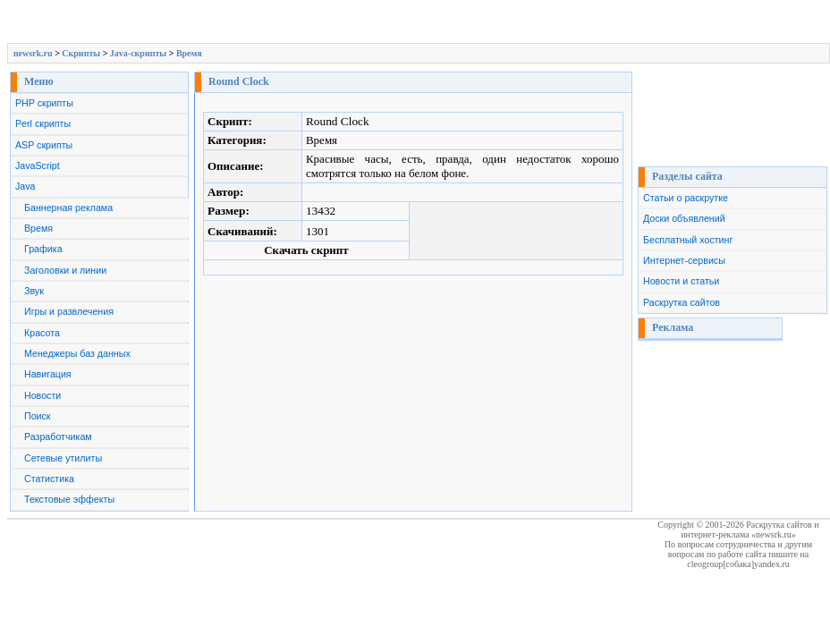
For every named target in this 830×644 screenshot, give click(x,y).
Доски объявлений (684, 218)
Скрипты (81, 53)
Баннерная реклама (68, 208)
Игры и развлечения (69, 311)
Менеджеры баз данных (77, 353)
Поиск (38, 416)
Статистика (49, 479)
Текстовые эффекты (69, 499)
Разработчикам (58, 436)
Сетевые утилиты (63, 458)
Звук (34, 291)
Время (189, 53)
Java (25, 186)
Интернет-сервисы (684, 260)
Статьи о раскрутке (686, 198)
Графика (43, 249)
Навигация (48, 374)
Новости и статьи (681, 281)
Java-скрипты (138, 53)
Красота (42, 333)
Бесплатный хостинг (688, 240)
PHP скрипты (44, 103)
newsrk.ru (33, 53)
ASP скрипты (44, 145)
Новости (42, 395)
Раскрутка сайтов (682, 302)
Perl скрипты (43, 123)
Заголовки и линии (65, 270)
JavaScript (38, 165)
